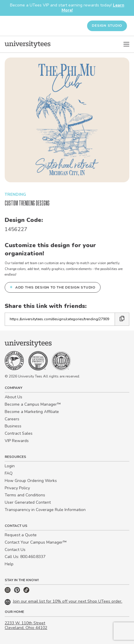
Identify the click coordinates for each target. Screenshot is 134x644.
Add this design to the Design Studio (53, 287)
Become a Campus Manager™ (33, 404)
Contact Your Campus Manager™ (36, 542)
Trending (15, 194)
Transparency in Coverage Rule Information (45, 510)
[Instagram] (8, 592)
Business (13, 426)
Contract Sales (19, 433)
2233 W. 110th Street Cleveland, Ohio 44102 (26, 626)
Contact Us (15, 550)
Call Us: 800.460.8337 (25, 557)
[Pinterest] (18, 592)
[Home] (28, 44)
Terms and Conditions (25, 495)
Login (10, 466)
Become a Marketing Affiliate (32, 412)
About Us (13, 397)
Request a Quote (21, 535)
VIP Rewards (17, 441)
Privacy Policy (17, 488)
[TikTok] (26, 592)
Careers (12, 419)
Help (9, 564)
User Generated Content (28, 502)
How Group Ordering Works (31, 481)
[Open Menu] (126, 44)
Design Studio (107, 26)
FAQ (9, 473)
